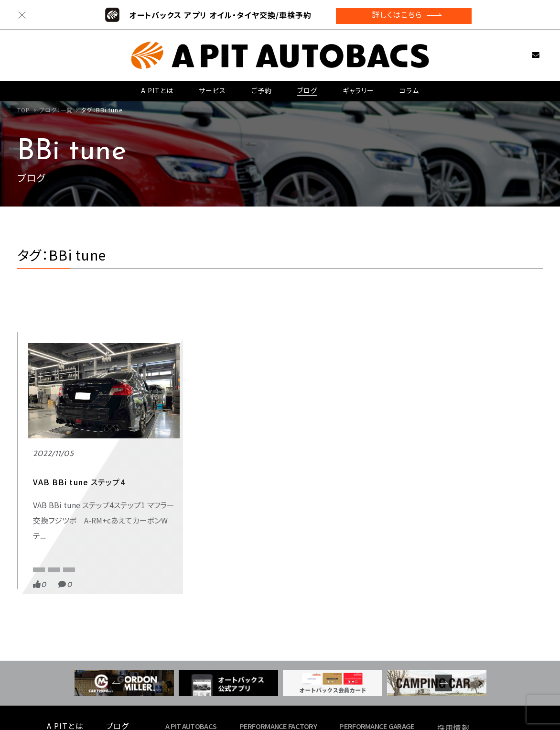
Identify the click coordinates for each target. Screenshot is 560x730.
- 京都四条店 (190, 669)
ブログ (307, 87)
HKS (78, 486)
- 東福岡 (356, 657)
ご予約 (261, 87)
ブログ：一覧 (56, 110)
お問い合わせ (521, 50)
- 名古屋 (356, 669)
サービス (212, 87)
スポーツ (43, 468)
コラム (409, 87)
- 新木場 (257, 657)
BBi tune (44, 486)
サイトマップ (459, 682)
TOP (24, 110)
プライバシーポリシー (475, 671)
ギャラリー (358, 87)
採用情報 (453, 648)
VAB (106, 486)
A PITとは (157, 87)
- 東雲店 (183, 657)
